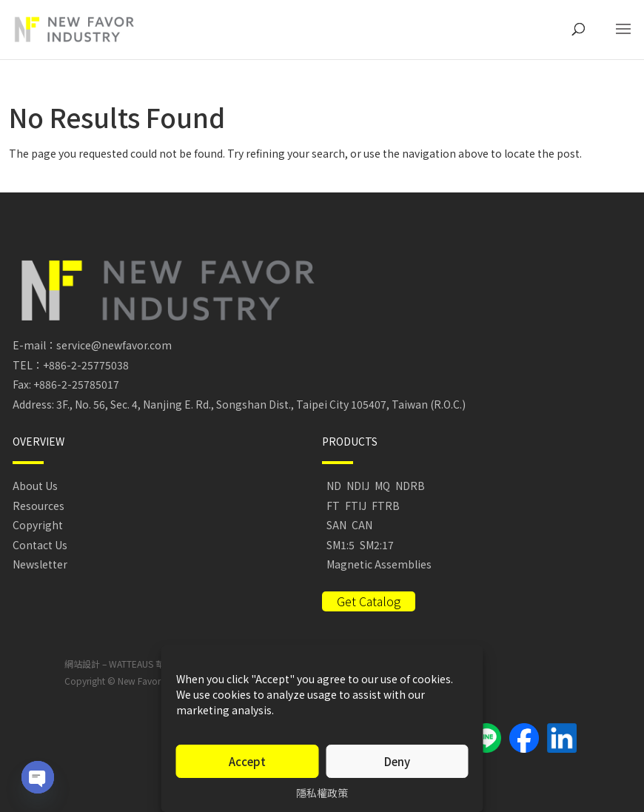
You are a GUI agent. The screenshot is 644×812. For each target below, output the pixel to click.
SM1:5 (341, 545)
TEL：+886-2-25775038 (71, 365)
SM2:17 (377, 545)
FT (333, 506)
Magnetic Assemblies (379, 564)
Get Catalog (369, 601)
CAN (362, 525)
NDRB (410, 486)
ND (334, 486)
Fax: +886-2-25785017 (66, 384)
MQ (382, 486)
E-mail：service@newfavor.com (92, 345)
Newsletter (40, 564)
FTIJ (356, 506)
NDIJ (358, 486)
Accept (247, 761)
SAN (336, 525)
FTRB (386, 506)
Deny (397, 761)
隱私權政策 (322, 793)
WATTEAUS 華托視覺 (150, 664)
